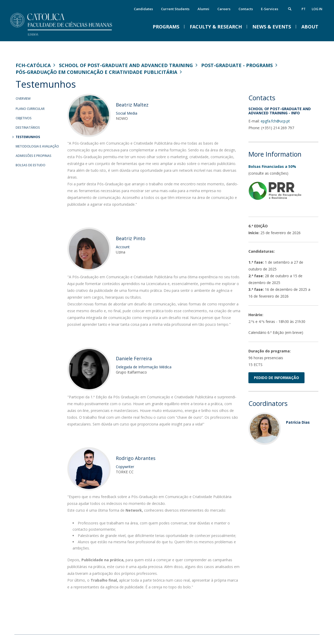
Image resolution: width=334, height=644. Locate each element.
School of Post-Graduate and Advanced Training (126, 65)
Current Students (175, 9)
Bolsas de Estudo (31, 165)
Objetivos (24, 118)
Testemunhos (28, 137)
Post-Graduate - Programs (237, 65)
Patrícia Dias (298, 422)
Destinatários (28, 128)
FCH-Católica (33, 65)
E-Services (270, 9)
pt (304, 9)
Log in (317, 9)
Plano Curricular (30, 109)
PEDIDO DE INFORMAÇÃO (276, 378)
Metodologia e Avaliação (37, 146)
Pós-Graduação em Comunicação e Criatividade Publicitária (96, 72)
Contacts (246, 9)
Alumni (203, 9)
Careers (224, 9)
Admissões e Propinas (34, 156)
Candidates (143, 9)
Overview (23, 99)
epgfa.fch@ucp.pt (275, 121)
